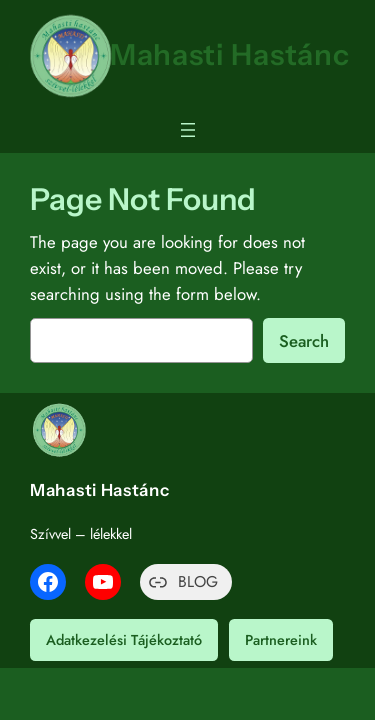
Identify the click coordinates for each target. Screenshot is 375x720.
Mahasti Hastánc (230, 54)
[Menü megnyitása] (188, 130)
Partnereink (281, 640)
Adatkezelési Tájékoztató (124, 640)
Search (304, 341)
